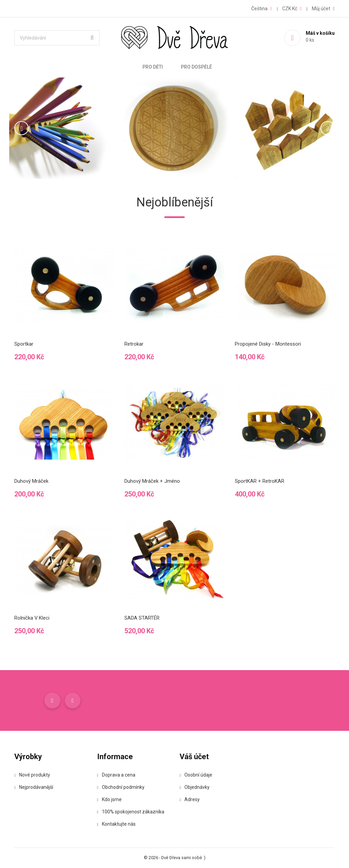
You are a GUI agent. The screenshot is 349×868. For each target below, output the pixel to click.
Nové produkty (32, 775)
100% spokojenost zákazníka (131, 812)
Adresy (190, 800)
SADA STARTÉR (142, 618)
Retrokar (134, 344)
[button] (34, 128)
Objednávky (195, 787)
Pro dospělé (196, 67)
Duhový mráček (31, 481)
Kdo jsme (109, 800)
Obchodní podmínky (121, 787)
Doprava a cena (116, 775)
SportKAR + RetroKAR (260, 481)
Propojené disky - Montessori (268, 344)
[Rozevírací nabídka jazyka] (262, 9)
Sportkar (24, 344)
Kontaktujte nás (116, 824)
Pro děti (153, 67)
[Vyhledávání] (57, 38)
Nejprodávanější (34, 787)
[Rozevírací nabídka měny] (292, 9)
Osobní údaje (196, 775)
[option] (174, 128)
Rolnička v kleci (32, 618)
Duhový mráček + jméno (152, 481)
